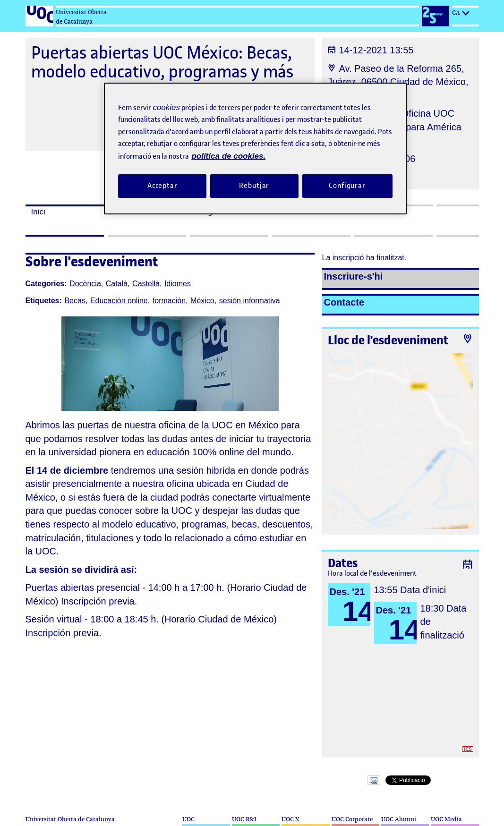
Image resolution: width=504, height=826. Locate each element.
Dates (124, 212)
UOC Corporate (352, 819)
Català (117, 284)
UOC (188, 819)
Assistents (296, 212)
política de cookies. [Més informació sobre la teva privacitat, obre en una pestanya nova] (228, 156)
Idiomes (178, 284)
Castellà (146, 284)
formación (169, 301)
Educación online (119, 301)
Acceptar (162, 186)
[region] (255, 149)
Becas (75, 301)
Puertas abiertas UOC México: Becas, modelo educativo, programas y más (162, 62)
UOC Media (446, 819)
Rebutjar (254, 186)
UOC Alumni (399, 819)
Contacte (344, 302)
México (202, 301)
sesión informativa (250, 301)
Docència (85, 284)
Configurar (347, 186)
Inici (38, 212)
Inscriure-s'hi (354, 276)
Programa (213, 212)
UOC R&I (244, 819)
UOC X (290, 819)
